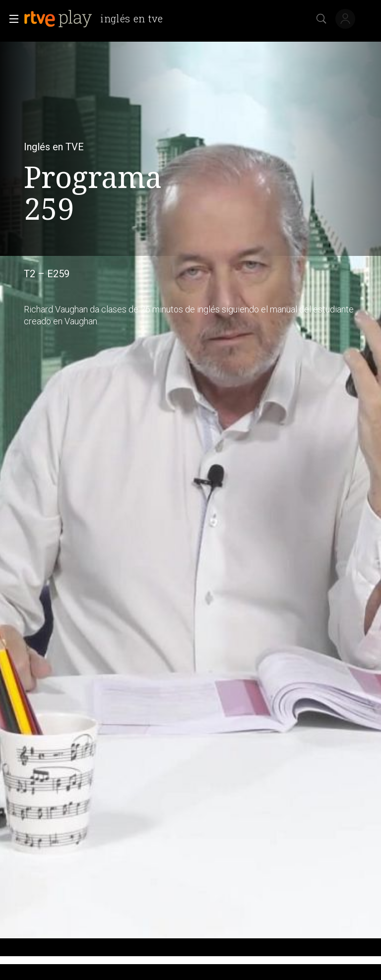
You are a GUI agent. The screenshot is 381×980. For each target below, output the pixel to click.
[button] (11, 19)
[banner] (97, 19)
